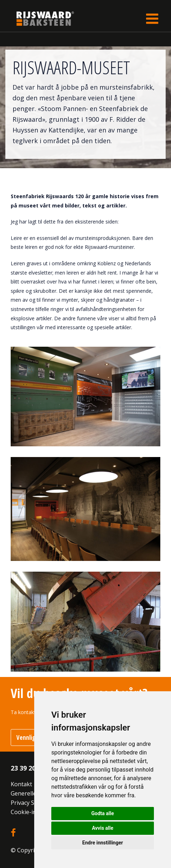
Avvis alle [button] (103, 828)
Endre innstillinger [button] (103, 843)
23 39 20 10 (28, 768)
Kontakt (21, 784)
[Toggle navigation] (152, 19)
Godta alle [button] (103, 813)
